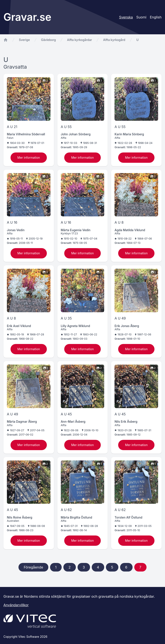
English (156, 17)
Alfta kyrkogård (114, 40)
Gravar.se (27, 17)
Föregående (33, 567)
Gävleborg (48, 40)
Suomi (141, 17)
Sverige (24, 40)
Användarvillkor (16, 605)
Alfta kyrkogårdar (79, 40)
